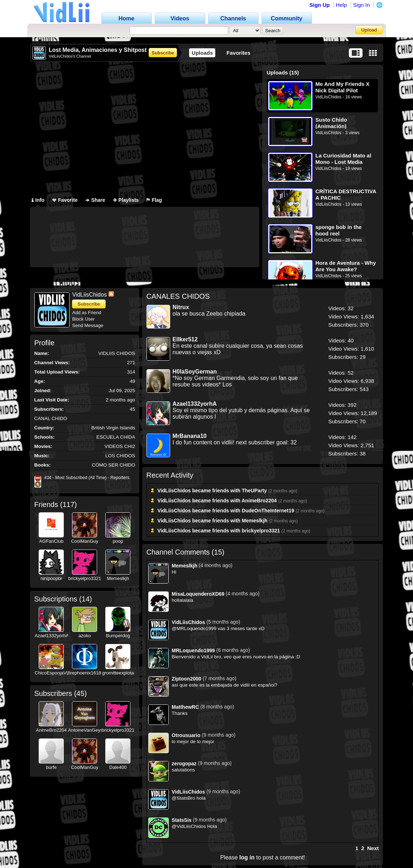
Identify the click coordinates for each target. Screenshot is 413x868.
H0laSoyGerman (195, 372)
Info (38, 200)
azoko (85, 636)
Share (95, 200)
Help (342, 5)
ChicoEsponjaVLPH (55, 673)
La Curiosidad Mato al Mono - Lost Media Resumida (344, 159)
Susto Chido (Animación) (331, 123)
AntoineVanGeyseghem (92, 730)
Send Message (88, 325)
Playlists (126, 200)
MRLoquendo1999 (193, 650)
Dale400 (118, 767)
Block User (84, 319)
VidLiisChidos (329, 97)
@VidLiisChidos (189, 826)
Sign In (362, 5)
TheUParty (254, 491)
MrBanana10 (190, 436)
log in (247, 857)
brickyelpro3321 (85, 578)
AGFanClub (51, 541)
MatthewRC (185, 707)
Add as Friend (87, 313)
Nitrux (181, 307)
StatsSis (181, 820)
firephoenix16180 (86, 673)
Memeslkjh (118, 578)
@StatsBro (183, 798)
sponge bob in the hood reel (339, 230)
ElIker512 (185, 339)
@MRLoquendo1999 (194, 628)
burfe (52, 767)
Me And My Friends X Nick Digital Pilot (343, 87)
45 (80, 693)
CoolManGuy (85, 541)
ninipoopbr (51, 578)
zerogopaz (184, 764)
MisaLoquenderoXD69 (198, 594)
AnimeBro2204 (51, 730)
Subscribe (163, 53)
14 (86, 599)
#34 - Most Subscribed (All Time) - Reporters (87, 478)
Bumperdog (118, 636)
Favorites (238, 53)
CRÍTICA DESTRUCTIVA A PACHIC (346, 194)
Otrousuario (186, 735)
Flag (154, 200)
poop (118, 541)
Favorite (65, 200)
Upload (369, 30)
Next (373, 848)
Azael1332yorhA (52, 636)
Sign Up (320, 5)
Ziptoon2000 (186, 679)
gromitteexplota (118, 673)
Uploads (202, 53)
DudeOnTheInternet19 (268, 511)
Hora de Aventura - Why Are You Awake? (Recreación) (346, 266)
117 (68, 504)
